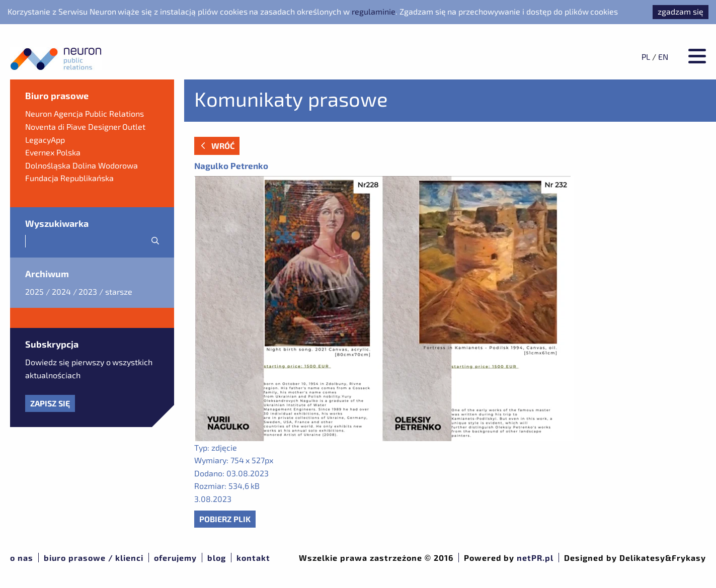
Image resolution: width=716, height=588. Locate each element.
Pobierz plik (225, 519)
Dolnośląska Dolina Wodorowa (82, 165)
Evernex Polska (53, 152)
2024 (61, 291)
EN (663, 57)
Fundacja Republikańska (69, 178)
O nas (22, 558)
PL (646, 57)
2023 (88, 291)
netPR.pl (535, 558)
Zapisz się (50, 403)
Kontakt (253, 558)
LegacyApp (45, 140)
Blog (217, 558)
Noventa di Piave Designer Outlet (85, 127)
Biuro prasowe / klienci (94, 558)
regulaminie (374, 11)
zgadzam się (681, 11)
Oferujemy (175, 558)
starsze (119, 291)
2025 (34, 291)
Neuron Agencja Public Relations (85, 113)
